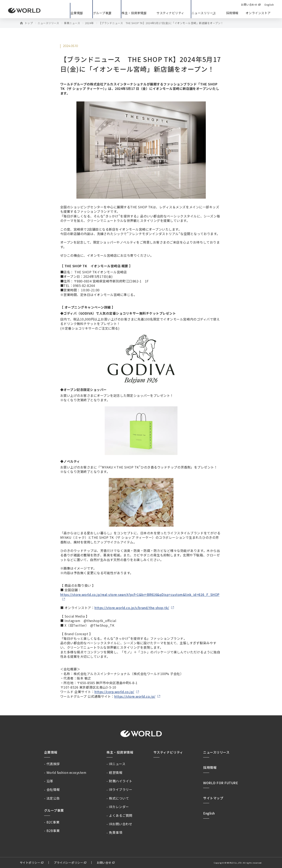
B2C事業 (53, 822)
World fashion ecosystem (67, 772)
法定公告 (53, 798)
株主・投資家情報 (120, 752)
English (209, 813)
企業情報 (51, 752)
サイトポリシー (30, 863)
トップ (29, 23)
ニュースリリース (48, 23)
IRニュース (117, 764)
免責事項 (116, 832)
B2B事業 (53, 831)
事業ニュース (72, 23)
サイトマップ (213, 798)
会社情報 (53, 789)
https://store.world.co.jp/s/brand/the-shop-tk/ (132, 608)
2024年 (89, 23)
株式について (119, 798)
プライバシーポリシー (68, 863)
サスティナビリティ (168, 752)
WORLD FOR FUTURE (221, 783)
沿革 (50, 781)
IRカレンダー (119, 807)
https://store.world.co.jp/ (135, 696)
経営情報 (116, 772)
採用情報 (232, 13)
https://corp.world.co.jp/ (114, 692)
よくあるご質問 (121, 815)
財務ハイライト (121, 781)
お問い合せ (104, 863)
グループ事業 (54, 810)
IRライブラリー (121, 789)
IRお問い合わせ (121, 824)
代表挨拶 (53, 764)
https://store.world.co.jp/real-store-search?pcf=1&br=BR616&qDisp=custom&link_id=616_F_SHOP (140, 595)
